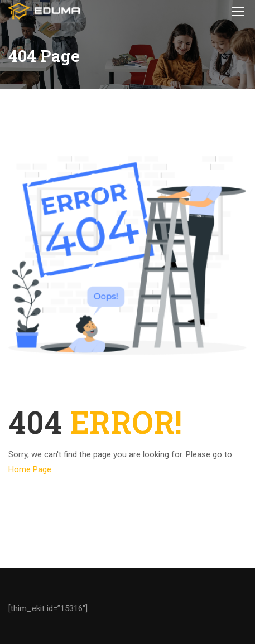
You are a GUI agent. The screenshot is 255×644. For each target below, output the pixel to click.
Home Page (30, 469)
